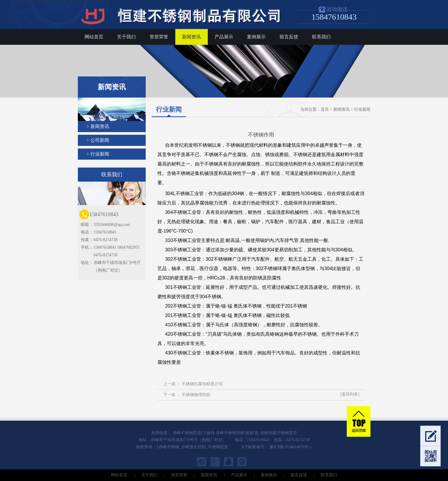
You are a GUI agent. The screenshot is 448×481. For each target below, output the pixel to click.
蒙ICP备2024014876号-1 (290, 447)
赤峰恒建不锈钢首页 (279, 433)
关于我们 (126, 37)
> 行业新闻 (98, 154)
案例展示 (256, 37)
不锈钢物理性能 (196, 395)
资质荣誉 (159, 37)
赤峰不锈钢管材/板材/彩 (237, 433)
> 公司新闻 (98, 140)
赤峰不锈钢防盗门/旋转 (194, 433)
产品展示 (224, 37)
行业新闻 (362, 109)
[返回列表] (350, 394)
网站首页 (94, 37)
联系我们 (321, 37)
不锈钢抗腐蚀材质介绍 (202, 384)
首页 (325, 109)
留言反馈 (289, 37)
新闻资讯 (191, 37)
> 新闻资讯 (98, 126)
